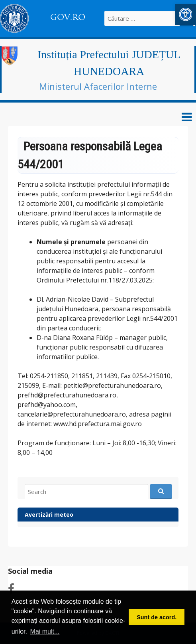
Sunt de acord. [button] (157, 617)
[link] (186, 14)
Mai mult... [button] (45, 631)
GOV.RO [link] (68, 17)
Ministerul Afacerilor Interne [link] (98, 86)
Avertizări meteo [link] (49, 515)
